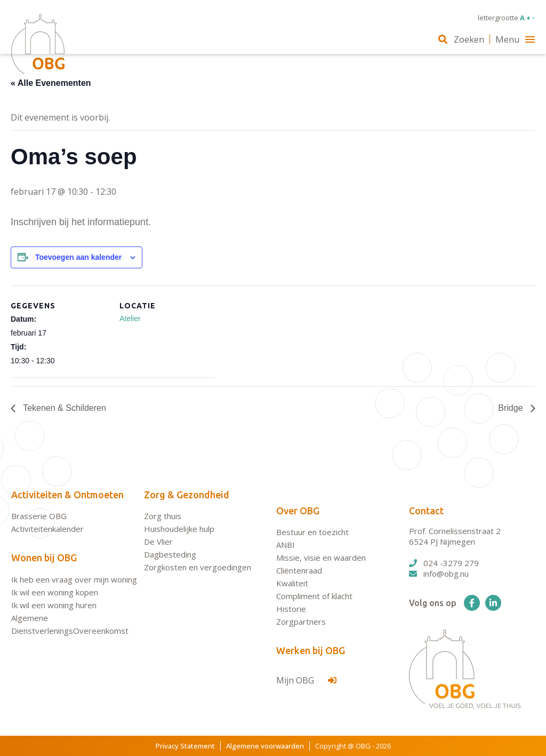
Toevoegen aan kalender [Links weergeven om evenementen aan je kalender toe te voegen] (78, 257)
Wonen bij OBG (44, 558)
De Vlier (158, 542)
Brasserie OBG (39, 516)
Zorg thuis (163, 516)
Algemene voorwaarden (265, 746)
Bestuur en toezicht (312, 532)
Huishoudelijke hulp (179, 529)
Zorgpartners (301, 622)
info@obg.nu (439, 574)
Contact (426, 511)
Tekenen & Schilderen (63, 408)
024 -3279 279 (444, 563)
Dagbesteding (170, 554)
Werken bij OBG (311, 650)
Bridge (512, 408)
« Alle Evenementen (51, 83)
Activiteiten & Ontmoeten (67, 495)
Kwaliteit (292, 583)
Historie (291, 609)
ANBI (286, 545)
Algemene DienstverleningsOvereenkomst (70, 624)
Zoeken (461, 39)
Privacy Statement (185, 746)
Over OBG (298, 511)
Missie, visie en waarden (321, 558)
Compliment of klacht (314, 596)
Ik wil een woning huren (54, 605)
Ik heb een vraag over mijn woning (74, 579)
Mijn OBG (306, 680)
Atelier (130, 319)
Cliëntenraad (299, 570)
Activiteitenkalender (47, 529)
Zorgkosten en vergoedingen (198, 567)
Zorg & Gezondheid (187, 495)
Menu (515, 39)
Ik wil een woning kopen (55, 592)
